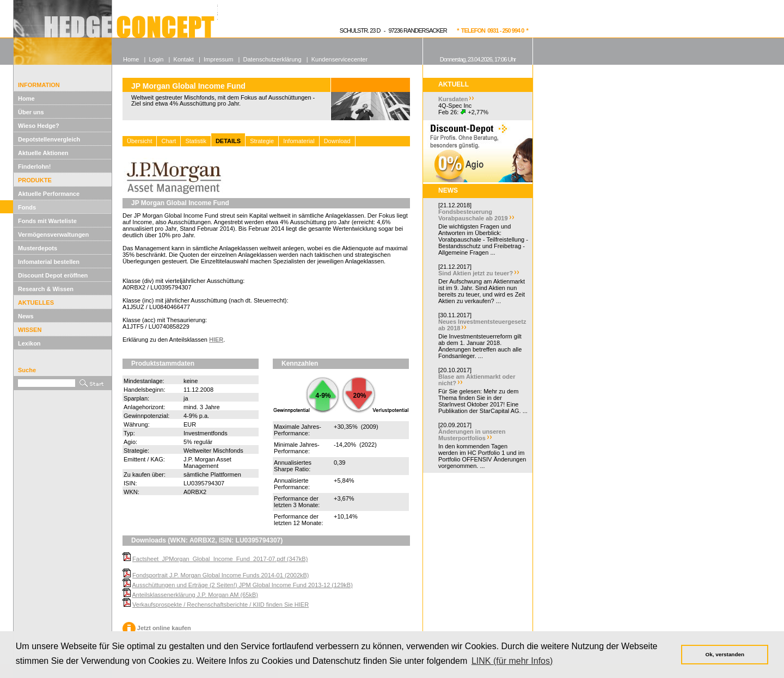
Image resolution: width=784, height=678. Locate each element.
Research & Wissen (46, 289)
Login (156, 59)
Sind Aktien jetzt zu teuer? (476, 273)
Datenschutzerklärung (272, 59)
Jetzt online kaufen (157, 628)
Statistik (196, 141)
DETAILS (228, 141)
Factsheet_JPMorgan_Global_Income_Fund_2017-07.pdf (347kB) (220, 559)
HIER (216, 340)
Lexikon (29, 343)
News (26, 316)
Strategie (262, 141)
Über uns (31, 112)
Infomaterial (299, 141)
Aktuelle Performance (49, 194)
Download (337, 141)
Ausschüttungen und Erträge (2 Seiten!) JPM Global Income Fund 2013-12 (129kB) (242, 585)
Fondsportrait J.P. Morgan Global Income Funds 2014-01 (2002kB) (220, 575)
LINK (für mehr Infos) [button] (512, 661)
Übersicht (139, 141)
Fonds (27, 207)
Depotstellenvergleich (49, 139)
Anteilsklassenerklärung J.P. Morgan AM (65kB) (195, 595)
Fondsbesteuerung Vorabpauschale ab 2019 (473, 215)
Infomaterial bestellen (49, 262)
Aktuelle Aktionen (43, 153)
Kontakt (184, 59)
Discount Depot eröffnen (53, 275)
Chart (169, 141)
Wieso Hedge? (39, 126)
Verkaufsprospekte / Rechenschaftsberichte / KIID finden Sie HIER (220, 605)
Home (26, 98)
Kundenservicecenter (339, 59)
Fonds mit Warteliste (47, 221)
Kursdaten (453, 99)
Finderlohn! (35, 167)
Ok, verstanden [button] (725, 654)
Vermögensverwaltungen (53, 235)
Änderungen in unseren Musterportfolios (472, 435)
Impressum (218, 59)
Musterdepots (38, 248)
